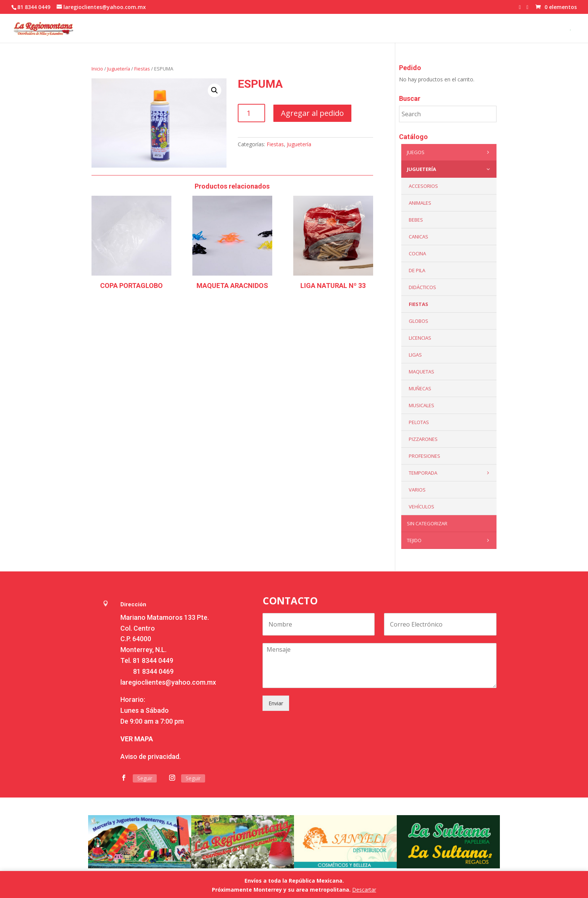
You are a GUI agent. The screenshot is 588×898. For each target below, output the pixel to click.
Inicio (97, 69)
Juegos (450, 152)
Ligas (415, 355)
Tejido (450, 540)
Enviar (276, 703)
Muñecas (420, 388)
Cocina (417, 253)
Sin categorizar (427, 523)
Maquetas (421, 372)
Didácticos (422, 287)
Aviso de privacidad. (151, 756)
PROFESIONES (424, 456)
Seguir (145, 778)
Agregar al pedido (312, 113)
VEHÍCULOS (421, 507)
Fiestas (142, 69)
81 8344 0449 (153, 660)
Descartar (364, 890)
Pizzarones (423, 439)
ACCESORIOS (423, 186)
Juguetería (119, 69)
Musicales (421, 405)
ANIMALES (420, 203)
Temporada (451, 473)
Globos (418, 321)
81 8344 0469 (153, 671)
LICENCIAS (420, 338)
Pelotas (419, 422)
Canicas (418, 237)
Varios (417, 490)
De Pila (417, 270)
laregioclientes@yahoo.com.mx (168, 682)
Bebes (416, 220)
